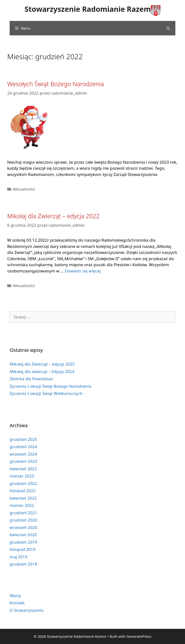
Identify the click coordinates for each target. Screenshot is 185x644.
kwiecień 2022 (23, 498)
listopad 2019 (23, 549)
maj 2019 (18, 557)
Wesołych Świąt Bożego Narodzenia (56, 84)
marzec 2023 (22, 476)
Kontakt (17, 603)
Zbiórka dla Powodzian (31, 379)
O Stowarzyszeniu (27, 610)
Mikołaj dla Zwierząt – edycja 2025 (42, 364)
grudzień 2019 (23, 542)
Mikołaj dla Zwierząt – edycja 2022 (53, 216)
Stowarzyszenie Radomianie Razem (88, 9)
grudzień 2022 (23, 483)
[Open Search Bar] (168, 28)
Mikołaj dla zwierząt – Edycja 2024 (42, 371)
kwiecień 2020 (23, 535)
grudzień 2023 (23, 461)
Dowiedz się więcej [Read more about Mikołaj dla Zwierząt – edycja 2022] (83, 271)
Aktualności (24, 189)
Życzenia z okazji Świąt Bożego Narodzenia (50, 386)
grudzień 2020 (23, 520)
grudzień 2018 (23, 564)
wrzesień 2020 (23, 527)
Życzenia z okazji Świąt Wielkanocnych (46, 393)
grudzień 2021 (23, 513)
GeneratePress (139, 636)
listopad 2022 (23, 491)
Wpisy (15, 596)
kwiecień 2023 (23, 469)
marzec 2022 (22, 505)
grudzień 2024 (23, 447)
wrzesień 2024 (23, 454)
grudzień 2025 (23, 439)
